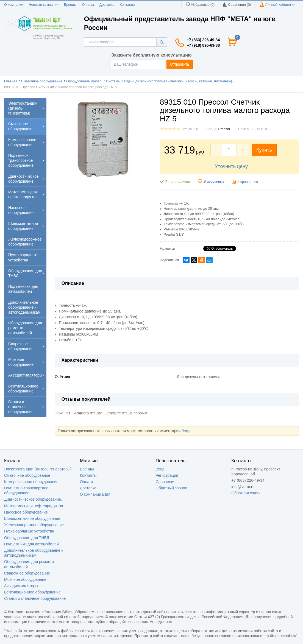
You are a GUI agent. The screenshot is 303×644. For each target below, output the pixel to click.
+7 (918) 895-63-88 (203, 45)
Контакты (127, 5)
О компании (14, 5)
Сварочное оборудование (27, 573)
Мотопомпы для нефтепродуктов (34, 506)
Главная (11, 81)
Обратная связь (245, 493)
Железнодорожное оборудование (34, 525)
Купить (264, 150)
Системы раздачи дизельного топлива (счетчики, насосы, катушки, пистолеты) (169, 81)
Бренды (70, 5)
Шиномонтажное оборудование (32, 518)
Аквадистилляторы (21, 586)
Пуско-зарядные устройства (29, 531)
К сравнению (248, 182)
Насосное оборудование (26, 512)
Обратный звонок (171, 488)
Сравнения (166, 482)
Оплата (88, 5)
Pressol (224, 129)
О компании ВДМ (95, 494)
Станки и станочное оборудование (35, 598)
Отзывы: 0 (190, 129)
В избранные (214, 182)
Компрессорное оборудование (31, 482)
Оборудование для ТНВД (27, 538)
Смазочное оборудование (42, 81)
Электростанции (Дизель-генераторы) (38, 469)
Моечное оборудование (25, 579)
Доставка (107, 5)
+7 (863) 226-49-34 (203, 40)
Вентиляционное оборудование (32, 592)
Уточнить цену (231, 166)
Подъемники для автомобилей (31, 544)
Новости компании (43, 5)
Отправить (180, 64)
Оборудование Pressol (84, 81)
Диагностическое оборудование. (33, 499)
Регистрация (167, 475)
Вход (186, 431)
